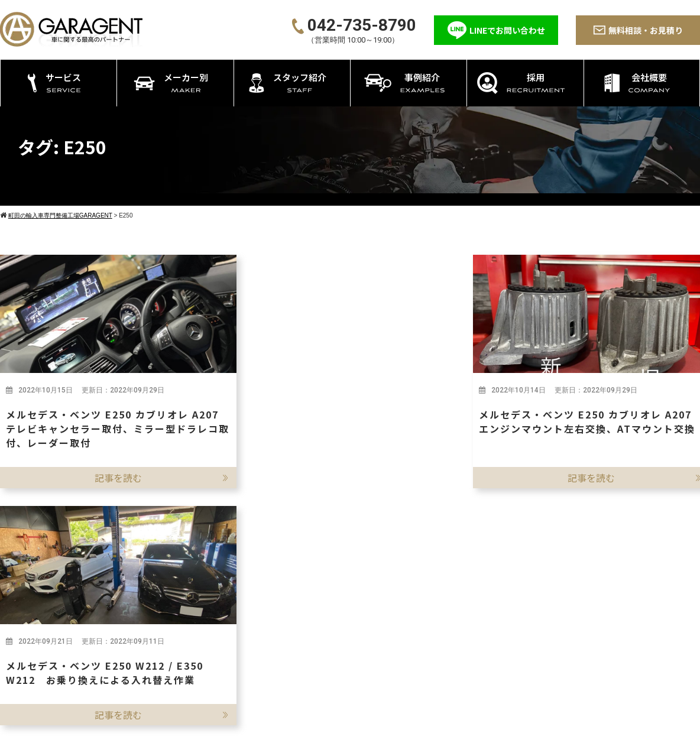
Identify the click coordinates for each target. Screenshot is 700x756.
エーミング (355, 688)
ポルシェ (512, 644)
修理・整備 (355, 629)
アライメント (359, 674)
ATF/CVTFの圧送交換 (375, 703)
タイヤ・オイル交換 (373, 659)
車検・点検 (355, 614)
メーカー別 (505, 594)
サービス (339, 594)
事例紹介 (571, 614)
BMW (505, 629)
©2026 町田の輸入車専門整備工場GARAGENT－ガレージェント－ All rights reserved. (350, 744)
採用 (562, 635)
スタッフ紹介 (580, 594)
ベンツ (508, 614)
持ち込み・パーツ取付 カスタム (396, 644)
